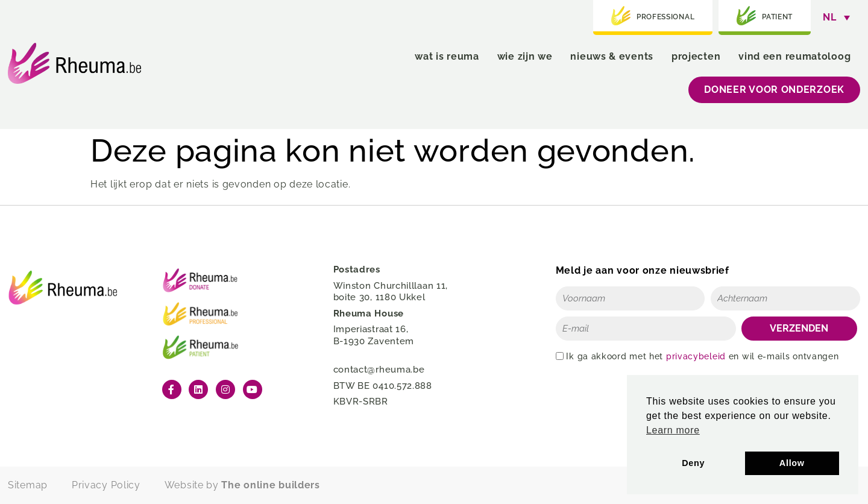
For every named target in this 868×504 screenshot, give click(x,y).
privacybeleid (696, 356)
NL (829, 17)
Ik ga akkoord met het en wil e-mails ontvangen (702, 356)
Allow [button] (792, 463)
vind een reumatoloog (794, 56)
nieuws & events (612, 56)
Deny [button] (693, 463)
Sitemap (28, 485)
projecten (696, 56)
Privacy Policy (106, 485)
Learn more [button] (673, 430)
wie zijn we (525, 56)
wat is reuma (447, 56)
